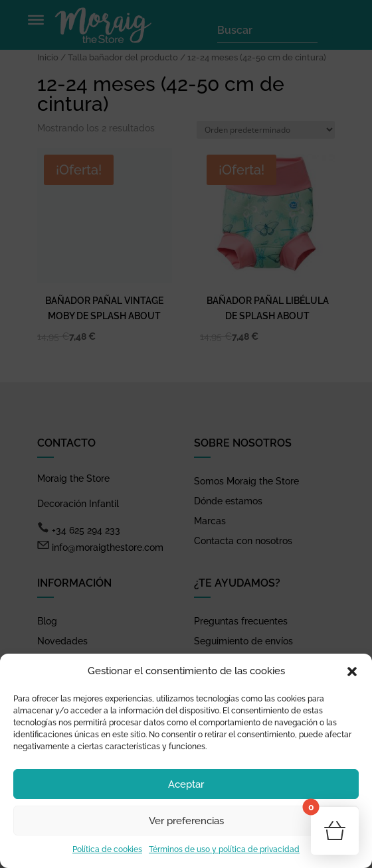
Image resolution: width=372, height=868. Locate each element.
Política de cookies (107, 849)
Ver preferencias (186, 821)
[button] (352, 672)
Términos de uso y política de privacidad (224, 849)
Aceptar (186, 784)
